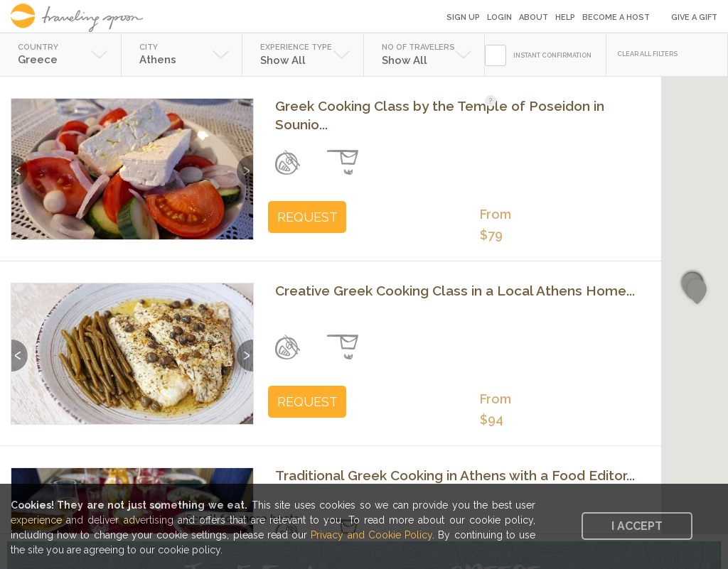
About (534, 17)
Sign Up (463, 17)
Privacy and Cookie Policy (371, 535)
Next (245, 164)
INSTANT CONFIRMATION (552, 55)
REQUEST (307, 217)
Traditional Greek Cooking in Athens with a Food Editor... (455, 475)
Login (499, 17)
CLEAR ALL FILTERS (647, 54)
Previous (20, 164)
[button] (697, 292)
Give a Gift (694, 17)
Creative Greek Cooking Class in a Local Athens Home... (455, 291)
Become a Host (616, 17)
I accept (637, 526)
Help (565, 17)
